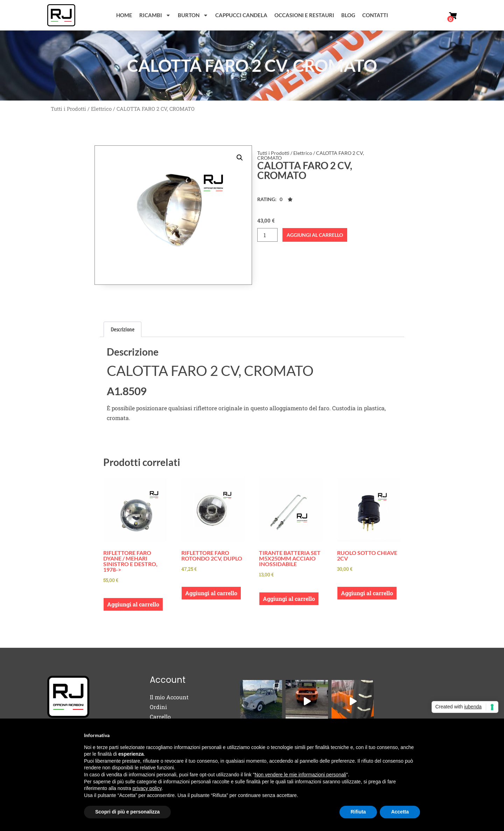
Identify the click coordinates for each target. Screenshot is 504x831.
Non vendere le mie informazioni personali (300, 775)
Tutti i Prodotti (68, 109)
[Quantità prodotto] (267, 235)
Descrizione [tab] (122, 329)
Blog (348, 15)
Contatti (375, 15)
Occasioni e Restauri (304, 15)
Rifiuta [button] (358, 812)
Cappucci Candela (241, 15)
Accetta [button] (400, 812)
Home (124, 15)
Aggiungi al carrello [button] (133, 604)
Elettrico (101, 109)
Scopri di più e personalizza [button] (127, 812)
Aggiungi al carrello (315, 235)
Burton (193, 15)
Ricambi (155, 15)
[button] (240, 158)
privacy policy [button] (147, 788)
